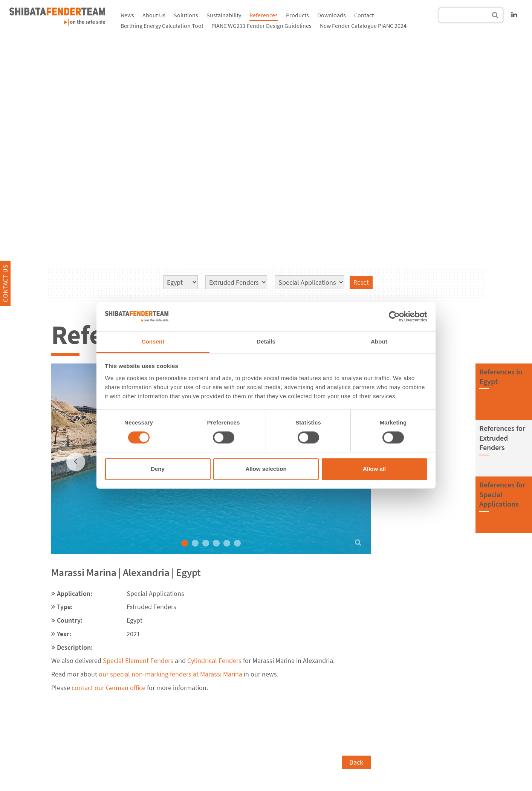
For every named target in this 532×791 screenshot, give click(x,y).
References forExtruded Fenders (502, 438)
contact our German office (109, 688)
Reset (361, 282)
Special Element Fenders (138, 660)
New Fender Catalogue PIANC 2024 (363, 26)
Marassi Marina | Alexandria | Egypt (126, 572)
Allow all (374, 469)
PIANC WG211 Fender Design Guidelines (261, 26)
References (264, 15)
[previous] (76, 462)
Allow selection (266, 469)
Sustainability (224, 15)
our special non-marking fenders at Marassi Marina (170, 674)
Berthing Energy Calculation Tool (162, 26)
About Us (154, 15)
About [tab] (379, 341)
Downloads (332, 15)
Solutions (186, 15)
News (127, 15)
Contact (364, 15)
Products (297, 15)
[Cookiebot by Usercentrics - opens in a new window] (394, 317)
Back (356, 762)
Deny (158, 469)
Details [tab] (266, 341)
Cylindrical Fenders (214, 660)
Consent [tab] (153, 341)
